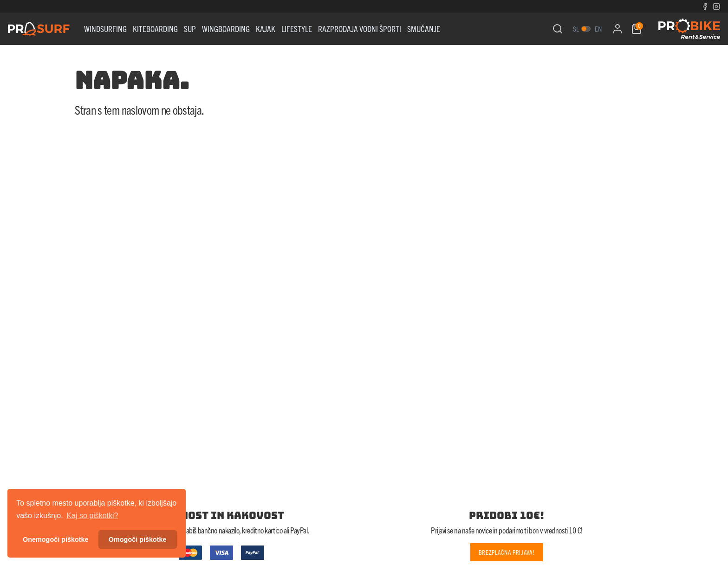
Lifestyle (297, 29)
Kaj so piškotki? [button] (92, 516)
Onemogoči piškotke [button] (56, 539)
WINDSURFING (105, 29)
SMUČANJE (424, 29)
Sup (190, 29)
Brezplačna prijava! (507, 552)
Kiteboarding (155, 29)
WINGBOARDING (226, 29)
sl (576, 29)
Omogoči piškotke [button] (138, 539)
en (598, 29)
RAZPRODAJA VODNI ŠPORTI (360, 29)
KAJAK (266, 29)
